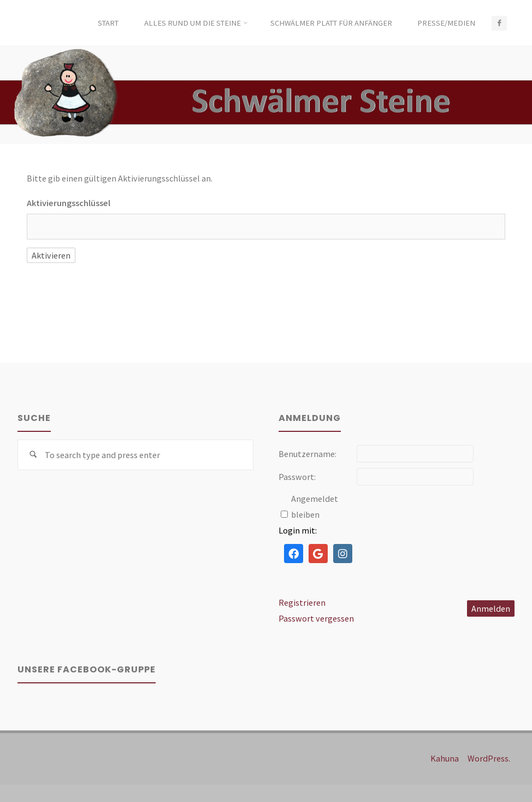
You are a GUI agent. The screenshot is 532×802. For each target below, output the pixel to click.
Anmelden (491, 608)
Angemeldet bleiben (315, 507)
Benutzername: (308, 454)
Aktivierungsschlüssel (69, 203)
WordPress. (489, 758)
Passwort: (297, 477)
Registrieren (302, 602)
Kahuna (444, 758)
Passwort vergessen (316, 618)
